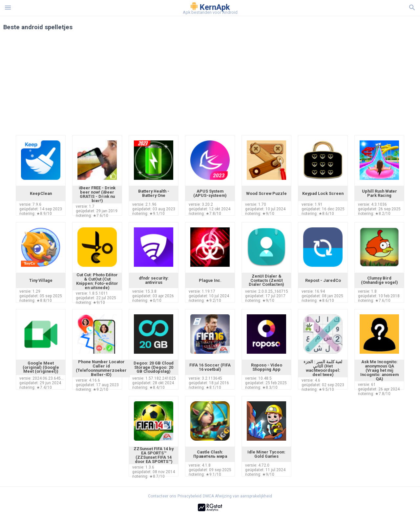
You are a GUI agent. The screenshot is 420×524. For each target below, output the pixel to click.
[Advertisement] (250, 86)
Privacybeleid (189, 496)
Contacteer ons (162, 496)
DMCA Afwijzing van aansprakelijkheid (237, 496)
